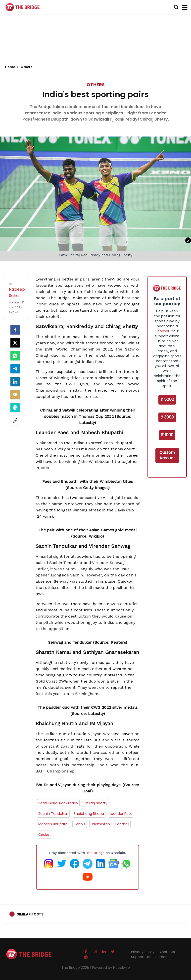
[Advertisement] (95, 45)
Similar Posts (30, 914)
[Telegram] (15, 369)
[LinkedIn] (15, 382)
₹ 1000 (167, 435)
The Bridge (95, 853)
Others (96, 85)
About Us (167, 952)
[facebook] (15, 330)
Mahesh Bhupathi (53, 824)
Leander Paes (121, 814)
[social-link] (15, 420)
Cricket (45, 835)
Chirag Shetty (95, 803)
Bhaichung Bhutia (89, 814)
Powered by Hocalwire (111, 968)
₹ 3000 (167, 417)
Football (122, 824)
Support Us (140, 957)
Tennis (80, 824)
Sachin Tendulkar (53, 814)
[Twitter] (15, 343)
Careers (162, 957)
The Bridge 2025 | (77, 968)
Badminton (100, 824)
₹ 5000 (167, 399)
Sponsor (162, 331)
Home (12, 67)
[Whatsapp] (15, 356)
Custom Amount (167, 455)
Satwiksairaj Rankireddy (58, 803)
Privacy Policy (143, 952)
